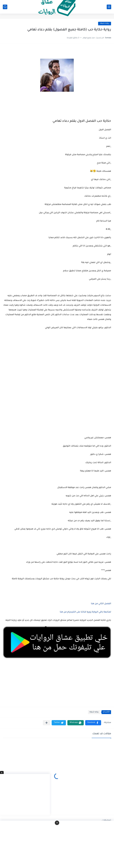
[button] (93, 723)
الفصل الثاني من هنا (101, 604)
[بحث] (5, 7)
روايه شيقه (105, 23)
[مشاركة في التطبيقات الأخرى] (47, 723)
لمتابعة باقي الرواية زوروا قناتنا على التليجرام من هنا (85, 612)
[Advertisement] (57, 386)
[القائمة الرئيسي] (109, 7)
